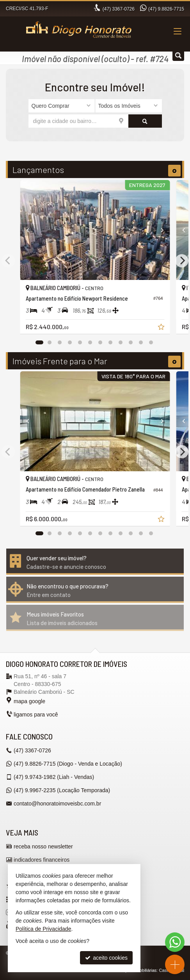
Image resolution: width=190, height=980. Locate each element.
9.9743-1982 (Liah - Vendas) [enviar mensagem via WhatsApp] (54, 777)
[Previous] (32, 230)
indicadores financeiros (42, 860)
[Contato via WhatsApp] (175, 942)
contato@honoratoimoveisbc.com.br (57, 804)
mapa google (29, 701)
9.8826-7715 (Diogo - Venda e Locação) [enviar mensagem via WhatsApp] (68, 764)
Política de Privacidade (43, 929)
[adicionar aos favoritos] (162, 328)
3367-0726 (119, 9)
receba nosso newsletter (43, 846)
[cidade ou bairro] (79, 121)
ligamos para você (36, 715)
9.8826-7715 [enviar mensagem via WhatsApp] (166, 9)
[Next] (159, 230)
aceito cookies (106, 958)
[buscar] (145, 121)
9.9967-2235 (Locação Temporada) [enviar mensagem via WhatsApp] (62, 790)
